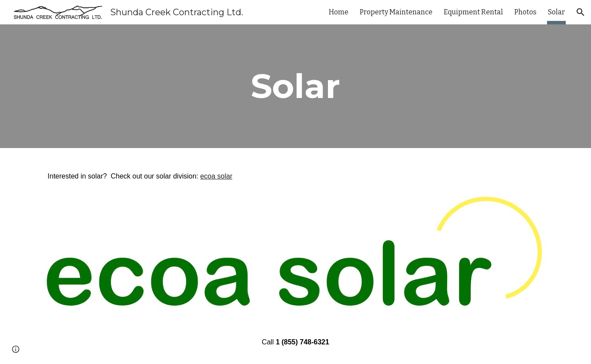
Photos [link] (525, 12)
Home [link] (339, 12)
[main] (296, 86)
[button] (581, 12)
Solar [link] (556, 12)
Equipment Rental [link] (473, 12)
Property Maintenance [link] (396, 12)
